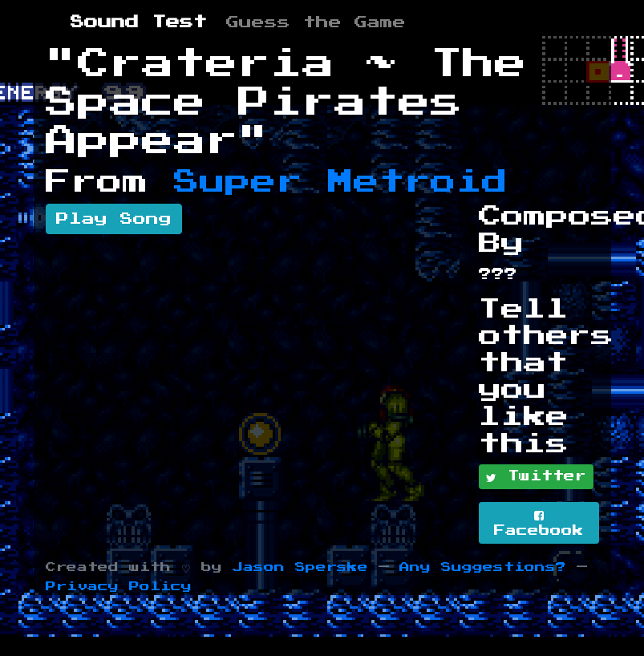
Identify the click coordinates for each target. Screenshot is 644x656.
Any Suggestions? (483, 567)
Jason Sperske (300, 567)
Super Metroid (341, 182)
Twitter (536, 477)
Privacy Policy (119, 587)
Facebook (539, 523)
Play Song (114, 219)
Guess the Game (316, 22)
